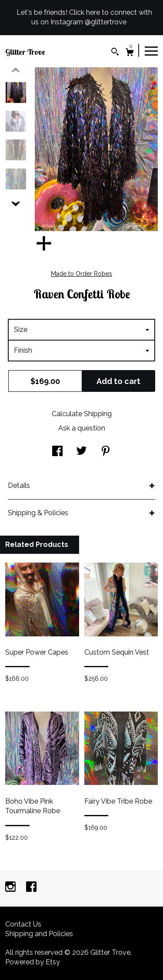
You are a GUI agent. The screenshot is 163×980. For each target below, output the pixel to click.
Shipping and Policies (39, 934)
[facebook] (31, 888)
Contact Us (23, 924)
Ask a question (82, 428)
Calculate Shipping (82, 414)
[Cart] (130, 53)
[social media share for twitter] (81, 452)
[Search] (115, 53)
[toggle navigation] (151, 50)
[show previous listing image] (16, 70)
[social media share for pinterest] (106, 452)
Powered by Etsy (33, 962)
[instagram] (11, 888)
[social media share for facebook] (57, 452)
